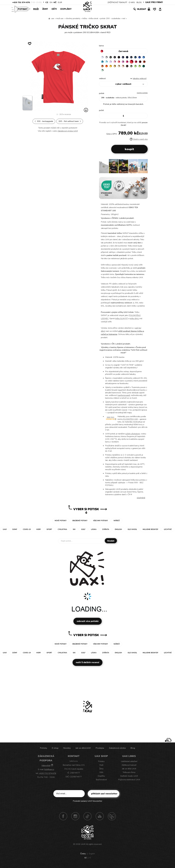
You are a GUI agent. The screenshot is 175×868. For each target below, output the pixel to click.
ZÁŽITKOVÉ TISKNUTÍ (117, 2)
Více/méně (141, 500)
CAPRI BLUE (107, 62)
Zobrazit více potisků (88, 623)
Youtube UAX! (100, 818)
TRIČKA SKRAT (94, 18)
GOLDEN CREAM (131, 67)
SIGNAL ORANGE (126, 67)
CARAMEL (141, 67)
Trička (85, 18)
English (92, 855)
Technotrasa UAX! (112, 818)
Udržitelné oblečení (129, 763)
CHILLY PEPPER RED (107, 67)
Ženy (45, 9)
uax (53, 18)
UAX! (83, 846)
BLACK (122, 58)
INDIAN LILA (141, 62)
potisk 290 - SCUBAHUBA (110, 18)
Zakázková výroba (117, 750)
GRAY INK (136, 58)
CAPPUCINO (103, 72)
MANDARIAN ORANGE (122, 67)
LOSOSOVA (131, 62)
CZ (47, 2)
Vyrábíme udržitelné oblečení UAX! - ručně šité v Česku (49, 19)
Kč (55, 2)
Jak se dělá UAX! (83, 750)
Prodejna (100, 750)
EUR (60, 2)
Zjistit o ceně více (139, 141)
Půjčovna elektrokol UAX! (129, 781)
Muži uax (60, 18)
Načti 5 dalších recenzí (87, 664)
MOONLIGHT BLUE (141, 58)
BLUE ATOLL (112, 62)
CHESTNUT (107, 72)
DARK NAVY (131, 58)
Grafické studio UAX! (129, 778)
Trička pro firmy (129, 774)
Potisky (24, 9)
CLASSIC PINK (136, 62)
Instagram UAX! (75, 818)
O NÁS (132, 2)
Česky (83, 855)
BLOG (139, 2)
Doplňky (66, 9)
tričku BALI (134, 320)
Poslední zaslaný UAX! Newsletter (87, 803)
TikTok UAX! (87, 818)
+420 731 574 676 (21, 2)
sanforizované (124, 397)
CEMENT (107, 58)
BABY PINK (126, 62)
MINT (131, 72)
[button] (145, 169)
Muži (36, 9)
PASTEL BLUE (117, 62)
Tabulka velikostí (140, 80)
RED (124, 18)
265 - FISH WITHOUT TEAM (70, 121)
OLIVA (112, 72)
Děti (54, 9)
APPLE (117, 72)
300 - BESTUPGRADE (44, 121)
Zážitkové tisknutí (129, 767)
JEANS (126, 58)
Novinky (67, 750)
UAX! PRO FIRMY (154, 2)
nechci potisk (142, 95)
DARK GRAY (112, 58)
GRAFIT (117, 58)
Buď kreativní (101, 781)
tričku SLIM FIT (122, 320)
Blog (133, 750)
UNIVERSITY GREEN (126, 72)
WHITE (103, 58)
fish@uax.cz (49, 771)
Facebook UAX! (63, 818)
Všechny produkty (73, 18)
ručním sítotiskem (133, 436)
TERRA (117, 67)
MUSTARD (136, 67)
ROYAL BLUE (103, 62)
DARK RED (112, 67)
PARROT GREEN (122, 72)
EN (51, 2)
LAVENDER (122, 62)
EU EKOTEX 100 (131, 421)
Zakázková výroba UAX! (68, 131)
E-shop (55, 750)
